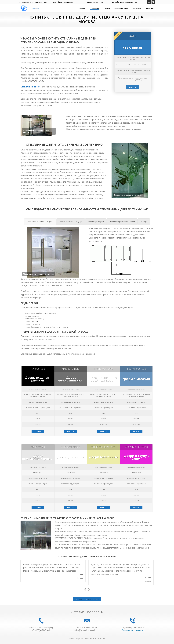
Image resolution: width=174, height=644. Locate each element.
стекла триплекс (31, 321)
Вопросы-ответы (121, 8)
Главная (82, 8)
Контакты (137, 8)
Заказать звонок (133, 630)
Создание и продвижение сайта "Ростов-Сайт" (87, 638)
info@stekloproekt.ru (87, 630)
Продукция (95, 8)
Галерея (107, 8)
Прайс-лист (97, 63)
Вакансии (150, 8)
